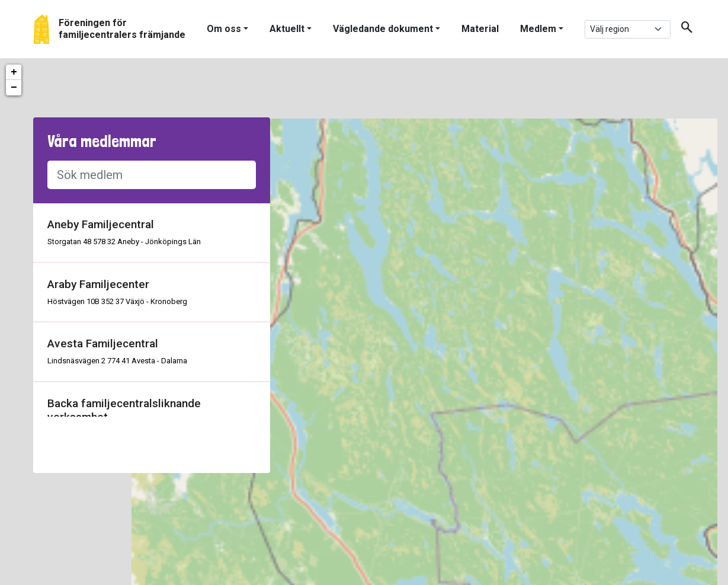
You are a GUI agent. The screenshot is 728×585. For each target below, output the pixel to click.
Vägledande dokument (383, 29)
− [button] (14, 88)
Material (480, 29)
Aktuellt (287, 29)
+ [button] (14, 72)
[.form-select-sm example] (628, 29)
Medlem (538, 29)
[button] (682, 29)
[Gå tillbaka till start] (110, 29)
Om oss (224, 29)
